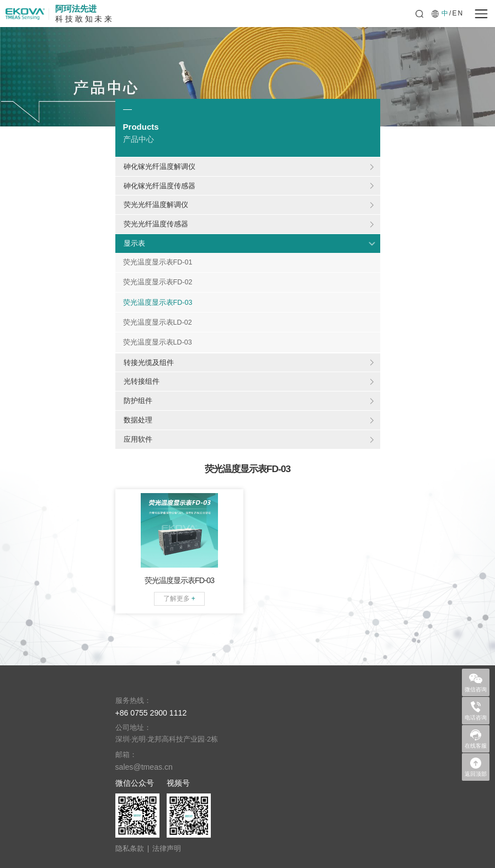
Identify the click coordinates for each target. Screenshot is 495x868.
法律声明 (167, 849)
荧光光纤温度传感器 (156, 224)
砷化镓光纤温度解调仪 (159, 166)
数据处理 (138, 420)
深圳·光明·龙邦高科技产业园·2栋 (167, 739)
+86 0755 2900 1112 (151, 713)
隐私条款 (130, 849)
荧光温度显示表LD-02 (158, 322)
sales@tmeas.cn (144, 767)
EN (458, 13)
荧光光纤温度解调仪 (156, 205)
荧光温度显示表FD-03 (158, 303)
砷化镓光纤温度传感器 (159, 186)
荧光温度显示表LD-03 (158, 342)
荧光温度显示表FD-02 (158, 282)
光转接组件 (142, 381)
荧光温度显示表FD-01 (158, 262)
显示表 (134, 243)
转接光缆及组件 (149, 362)
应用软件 (138, 439)
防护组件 (138, 401)
